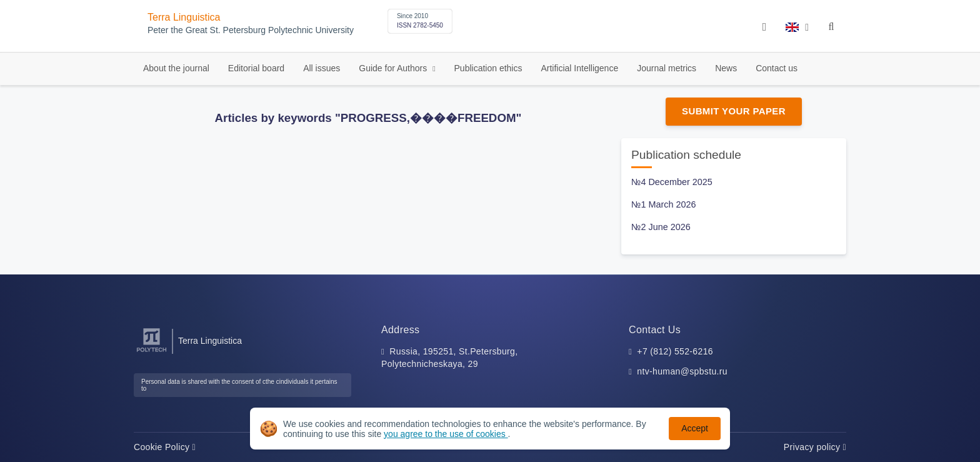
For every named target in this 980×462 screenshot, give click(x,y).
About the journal (176, 68)
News (726, 68)
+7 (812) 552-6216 (675, 351)
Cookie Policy (165, 447)
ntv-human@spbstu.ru (682, 371)
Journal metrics (667, 68)
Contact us (777, 68)
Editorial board (256, 68)
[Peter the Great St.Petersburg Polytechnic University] (152, 352)
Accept (695, 428)
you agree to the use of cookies (446, 434)
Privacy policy (815, 447)
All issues (322, 68)
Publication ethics (488, 68)
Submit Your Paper (734, 111)
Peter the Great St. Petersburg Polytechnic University (251, 30)
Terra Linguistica (184, 17)
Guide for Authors (394, 68)
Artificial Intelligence (579, 68)
